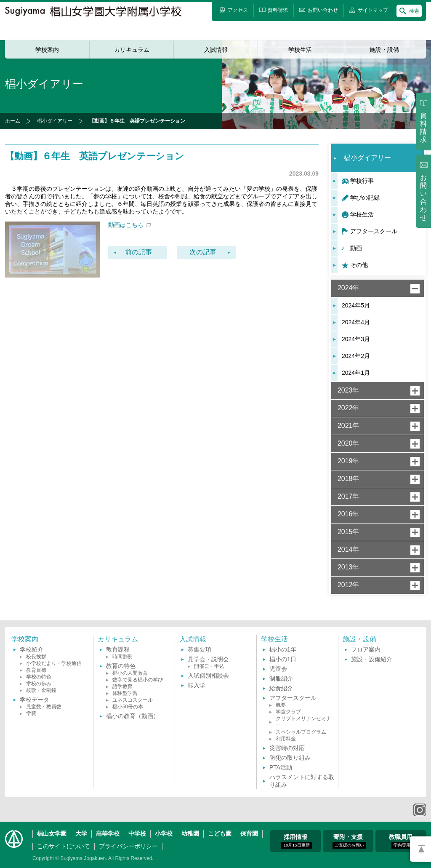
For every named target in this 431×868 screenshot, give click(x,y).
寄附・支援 (349, 841)
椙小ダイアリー (55, 121)
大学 (81, 833)
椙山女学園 (52, 833)
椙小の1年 (283, 649)
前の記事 (138, 252)
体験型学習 (125, 693)
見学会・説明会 (208, 659)
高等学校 (108, 833)
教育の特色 (121, 666)
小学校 (164, 833)
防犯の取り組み (290, 758)
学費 (31, 713)
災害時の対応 (287, 748)
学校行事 (362, 181)
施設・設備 (384, 50)
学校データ (35, 700)
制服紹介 (281, 678)
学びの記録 (365, 198)
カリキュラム (132, 50)
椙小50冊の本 (128, 707)
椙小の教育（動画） (133, 716)
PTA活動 (281, 767)
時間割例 (122, 657)
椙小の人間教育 (130, 673)
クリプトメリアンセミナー (303, 722)
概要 (281, 705)
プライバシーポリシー (128, 846)
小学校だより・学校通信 (54, 663)
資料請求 (423, 128)
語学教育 (122, 686)
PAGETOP (420, 849)
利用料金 (286, 739)
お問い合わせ (423, 198)
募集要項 (200, 649)
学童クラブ (288, 712)
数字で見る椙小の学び (138, 680)
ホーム (13, 121)
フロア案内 (366, 649)
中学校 (137, 833)
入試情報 (216, 50)
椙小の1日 (283, 659)
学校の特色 (39, 677)
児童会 (278, 669)
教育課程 (118, 649)
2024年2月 (356, 356)
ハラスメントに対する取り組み (302, 781)
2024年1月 (356, 373)
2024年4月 (356, 322)
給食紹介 (281, 688)
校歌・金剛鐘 (41, 690)
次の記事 (203, 252)
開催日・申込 (209, 666)
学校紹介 (32, 649)
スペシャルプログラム (301, 732)
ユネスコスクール (133, 700)
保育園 (249, 833)
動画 (356, 248)
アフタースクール (374, 231)
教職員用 (401, 841)
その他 (359, 265)
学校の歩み (39, 684)
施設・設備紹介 (372, 659)
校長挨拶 (36, 657)
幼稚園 (190, 833)
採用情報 (296, 841)
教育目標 (36, 670)
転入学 (197, 685)
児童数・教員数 (44, 707)
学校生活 (300, 50)
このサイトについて (64, 846)
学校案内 (47, 50)
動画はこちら (129, 225)
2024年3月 (356, 339)
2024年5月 (356, 305)
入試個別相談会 (208, 676)
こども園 (220, 833)
